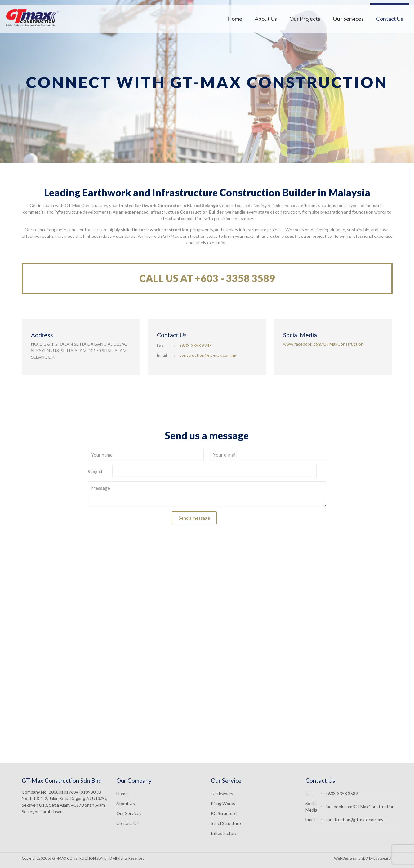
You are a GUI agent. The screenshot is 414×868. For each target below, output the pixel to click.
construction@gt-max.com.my (208, 355)
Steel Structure (226, 823)
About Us (126, 803)
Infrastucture (224, 833)
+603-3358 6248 (196, 345)
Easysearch (383, 858)
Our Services (129, 813)
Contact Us (127, 823)
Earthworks (222, 793)
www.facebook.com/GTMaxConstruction (323, 344)
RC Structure (224, 813)
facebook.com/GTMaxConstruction (360, 806)
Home (122, 793)
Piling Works (223, 803)
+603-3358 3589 (342, 793)
